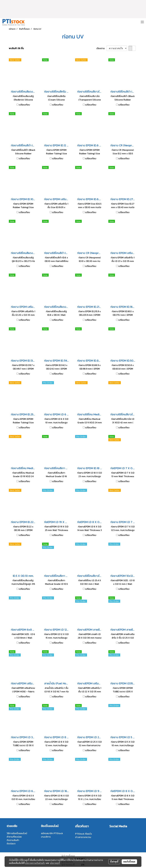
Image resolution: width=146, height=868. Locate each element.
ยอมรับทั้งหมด (129, 862)
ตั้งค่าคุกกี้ (114, 862)
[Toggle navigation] (142, 22)
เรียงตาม (101, 48)
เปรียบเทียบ (24, 105)
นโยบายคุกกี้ (55, 863)
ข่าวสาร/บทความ (83, 837)
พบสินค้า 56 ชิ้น (16, 48)
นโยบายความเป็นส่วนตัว (35, 863)
